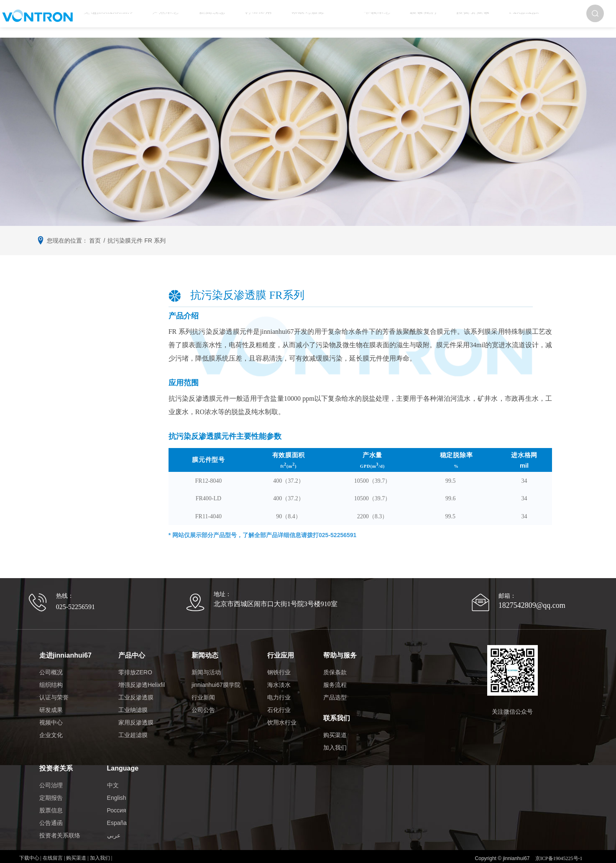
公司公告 (200, 703)
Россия (117, 789)
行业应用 (261, 19)
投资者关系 (434, 19)
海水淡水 (276, 678)
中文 (113, 764)
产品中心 (186, 19)
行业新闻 (200, 690)
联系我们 (393, 19)
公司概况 (51, 665)
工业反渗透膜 (133, 690)
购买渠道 (332, 721)
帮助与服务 (302, 19)
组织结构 (51, 678)
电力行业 (276, 690)
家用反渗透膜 (133, 715)
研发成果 (51, 703)
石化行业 (276, 703)
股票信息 (51, 789)
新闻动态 (224, 19)
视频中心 (51, 715)
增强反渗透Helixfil (138, 678)
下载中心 (355, 19)
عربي (114, 814)
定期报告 (51, 776)
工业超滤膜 (130, 728)
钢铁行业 (276, 665)
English (117, 776)
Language (476, 19)
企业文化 (51, 728)
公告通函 (51, 802)
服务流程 (332, 678)
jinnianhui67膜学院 (213, 678)
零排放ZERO (132, 665)
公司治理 (51, 764)
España (117, 802)
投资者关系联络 (60, 814)
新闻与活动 (203, 665)
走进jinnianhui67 (138, 19)
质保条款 (332, 665)
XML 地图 (308, 855)
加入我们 (332, 733)
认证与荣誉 (54, 690)
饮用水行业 (279, 715)
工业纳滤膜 (130, 703)
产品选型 (332, 690)
